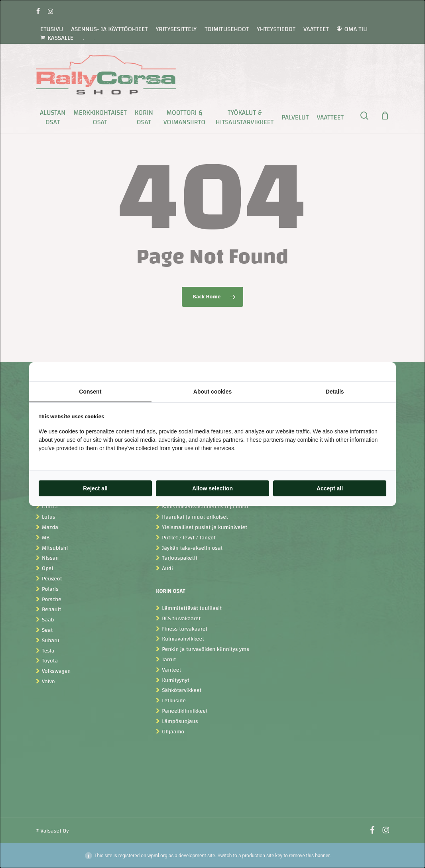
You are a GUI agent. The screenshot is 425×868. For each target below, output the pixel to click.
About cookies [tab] (212, 392)
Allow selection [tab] (212, 488)
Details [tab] (335, 392)
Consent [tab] (90, 392)
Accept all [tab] (330, 488)
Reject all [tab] (95, 488)
